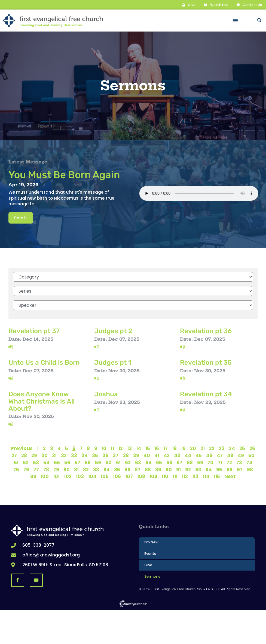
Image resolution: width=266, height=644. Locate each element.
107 (129, 476)
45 (199, 455)
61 (118, 462)
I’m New (151, 542)
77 (36, 469)
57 (77, 462)
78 (46, 469)
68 (190, 462)
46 (209, 455)
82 (86, 469)
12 (121, 448)
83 (96, 469)
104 (92, 476)
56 (67, 462)
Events (150, 553)
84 (107, 469)
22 (212, 448)
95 (219, 469)
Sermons (152, 576)
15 (148, 448)
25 (242, 448)
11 (112, 448)
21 (203, 448)
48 (230, 455)
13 (129, 448)
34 (85, 455)
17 (166, 448)
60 (108, 462)
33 (74, 455)
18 (174, 448)
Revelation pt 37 (34, 331)
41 (157, 455)
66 (169, 462)
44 (188, 455)
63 (138, 462)
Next (230, 476)
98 (250, 469)
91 (178, 469)
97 (240, 469)
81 (76, 469)
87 (138, 469)
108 (141, 476)
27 (14, 455)
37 (116, 455)
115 (217, 476)
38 (126, 455)
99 (33, 476)
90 (169, 469)
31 (54, 455)
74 (249, 462)
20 (193, 448)
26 (252, 448)
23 (222, 448)
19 (183, 448)
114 (206, 476)
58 (88, 462)
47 (220, 455)
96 (230, 469)
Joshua (106, 394)
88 (148, 469)
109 (153, 476)
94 (209, 469)
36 (105, 455)
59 (98, 462)
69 (200, 462)
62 (128, 462)
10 (104, 448)
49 (241, 455)
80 (67, 469)
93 (198, 469)
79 (56, 469)
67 (180, 462)
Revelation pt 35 (206, 362)
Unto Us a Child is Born (44, 362)
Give (148, 565)
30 (45, 455)
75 (16, 469)
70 (210, 462)
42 (167, 455)
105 (105, 476)
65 (159, 462)
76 (26, 469)
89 (158, 469)
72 (229, 462)
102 (68, 476)
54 (46, 462)
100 (45, 476)
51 (16, 462)
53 (36, 462)
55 (57, 462)
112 (185, 476)
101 (56, 476)
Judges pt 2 (113, 331)
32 (64, 455)
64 (149, 462)
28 (24, 455)
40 (147, 455)
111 (175, 476)
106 (117, 476)
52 (26, 462)
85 (117, 469)
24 (232, 448)
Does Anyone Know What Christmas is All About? (42, 401)
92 (188, 469)
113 (195, 476)
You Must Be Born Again (64, 174)
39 (136, 455)
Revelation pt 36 (206, 331)
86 (127, 469)
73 (239, 462)
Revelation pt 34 (206, 394)
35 (95, 455)
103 (80, 476)
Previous (22, 448)
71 (220, 462)
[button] (235, 20)
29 (34, 455)
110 (165, 476)
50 (251, 455)
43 (177, 455)
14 (139, 448)
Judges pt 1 (113, 362)
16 (157, 448)
